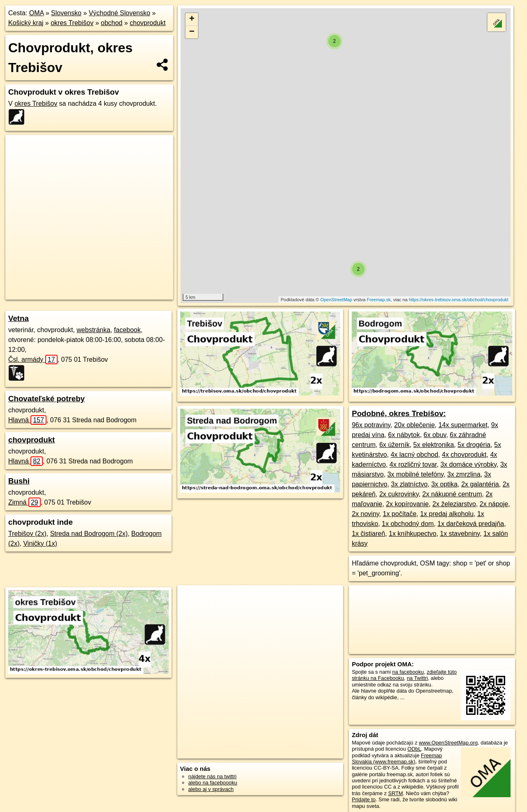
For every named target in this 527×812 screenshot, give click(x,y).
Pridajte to (364, 799)
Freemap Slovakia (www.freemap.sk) (397, 758)
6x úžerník (395, 445)
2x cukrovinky (399, 494)
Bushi (19, 481)
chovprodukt (147, 23)
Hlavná (27, 420)
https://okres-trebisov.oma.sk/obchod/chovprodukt (459, 300)
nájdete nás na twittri (212, 776)
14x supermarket (463, 425)
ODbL (414, 749)
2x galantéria (480, 484)
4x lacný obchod (414, 455)
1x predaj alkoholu (447, 514)
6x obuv (435, 435)
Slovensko (66, 13)
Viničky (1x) (40, 543)
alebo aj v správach (211, 789)
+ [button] (192, 19)
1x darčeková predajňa (471, 524)
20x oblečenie (414, 425)
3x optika (444, 484)
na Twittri (417, 678)
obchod (112, 23)
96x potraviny (371, 425)
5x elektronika (434, 445)
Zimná (24, 502)
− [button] (192, 32)
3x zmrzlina (464, 474)
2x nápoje (494, 504)
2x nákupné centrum (452, 494)
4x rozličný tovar (413, 464)
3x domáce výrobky (468, 464)
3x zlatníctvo (409, 484)
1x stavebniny (460, 534)
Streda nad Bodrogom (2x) (89, 534)
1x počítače (399, 514)
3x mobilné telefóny (415, 474)
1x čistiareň (368, 534)
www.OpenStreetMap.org (448, 743)
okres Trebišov (72, 23)
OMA (37, 13)
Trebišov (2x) (27, 534)
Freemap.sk (379, 300)
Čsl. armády (33, 359)
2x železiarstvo (454, 504)
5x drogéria (474, 445)
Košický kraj (26, 23)
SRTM (395, 793)
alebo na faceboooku (213, 783)
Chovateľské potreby (46, 399)
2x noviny (365, 514)
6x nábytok (404, 435)
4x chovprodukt (464, 455)
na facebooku (408, 672)
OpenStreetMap (336, 300)
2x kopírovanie (407, 504)
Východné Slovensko (120, 13)
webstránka (93, 330)
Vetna (19, 318)
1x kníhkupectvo (413, 534)
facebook (127, 330)
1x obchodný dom (408, 524)
